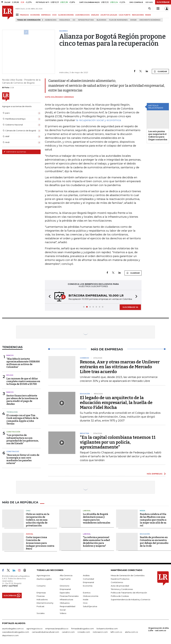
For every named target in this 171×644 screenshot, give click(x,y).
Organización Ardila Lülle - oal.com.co (158, 629)
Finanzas (41, 596)
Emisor (133, 20)
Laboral (87, 511)
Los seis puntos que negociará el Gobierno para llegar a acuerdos (158, 135)
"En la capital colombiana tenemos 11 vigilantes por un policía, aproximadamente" (118, 442)
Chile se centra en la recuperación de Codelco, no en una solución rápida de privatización (38, 520)
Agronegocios (43, 575)
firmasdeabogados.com (82, 629)
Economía (88, 586)
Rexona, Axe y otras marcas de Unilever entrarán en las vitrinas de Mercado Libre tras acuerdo (120, 367)
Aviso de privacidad (120, 586)
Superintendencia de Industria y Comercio (131, 599)
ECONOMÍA (35, 15)
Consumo (41, 586)
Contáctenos (117, 582)
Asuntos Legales (44, 579)
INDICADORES (138, 15)
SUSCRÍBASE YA (130, 307)
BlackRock (102, 20)
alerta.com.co (131, 632)
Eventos (87, 593)
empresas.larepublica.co (57, 629)
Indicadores (42, 599)
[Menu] (18, 15)
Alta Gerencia (66, 575)
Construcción (13, 432)
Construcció (13, 452)
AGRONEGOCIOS (82, 15)
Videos (63, 613)
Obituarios (65, 603)
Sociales (41, 613)
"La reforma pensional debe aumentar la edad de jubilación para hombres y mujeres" (96, 542)
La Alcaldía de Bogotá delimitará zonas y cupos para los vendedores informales (97, 518)
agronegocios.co (34, 629)
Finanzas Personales (69, 596)
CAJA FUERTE (125, 15)
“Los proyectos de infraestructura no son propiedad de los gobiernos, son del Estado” (23, 439)
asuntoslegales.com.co (13, 629)
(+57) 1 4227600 (10, 586)
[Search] (149, 9)
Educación (145, 534)
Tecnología (12, 412)
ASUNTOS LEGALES (109, 15)
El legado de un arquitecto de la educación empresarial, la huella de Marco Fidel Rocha (116, 403)
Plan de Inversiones (118, 20)
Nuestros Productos (120, 579)
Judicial (30, 534)
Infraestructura (86, 20)
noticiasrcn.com (100, 632)
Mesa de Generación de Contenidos (128, 575)
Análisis (86, 575)
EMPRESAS (46, 15)
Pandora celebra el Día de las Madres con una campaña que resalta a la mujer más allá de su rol (153, 520)
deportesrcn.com (10, 635)
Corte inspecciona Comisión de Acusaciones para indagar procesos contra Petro (40, 543)
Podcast (40, 606)
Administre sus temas (15, 152)
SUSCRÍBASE (163, 2)
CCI (74, 20)
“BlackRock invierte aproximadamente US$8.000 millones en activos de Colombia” (23, 363)
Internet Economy (45, 603)
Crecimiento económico (150, 20)
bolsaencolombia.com (107, 629)
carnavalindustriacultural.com (45, 632)
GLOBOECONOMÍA (66, 15)
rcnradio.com (84, 632)
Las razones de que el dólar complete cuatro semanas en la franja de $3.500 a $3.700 (23, 381)
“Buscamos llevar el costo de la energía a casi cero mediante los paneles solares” (23, 459)
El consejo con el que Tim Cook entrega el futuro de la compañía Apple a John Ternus (22, 420)
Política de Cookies (120, 596)
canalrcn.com (68, 632)
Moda (142, 511)
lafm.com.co (116, 632)
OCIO (54, 15)
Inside (86, 599)
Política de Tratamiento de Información (129, 593)
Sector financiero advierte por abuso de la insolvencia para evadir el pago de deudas (22, 400)
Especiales (65, 593)
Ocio (85, 603)
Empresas (41, 593)
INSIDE (148, 15)
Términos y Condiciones (122, 589)
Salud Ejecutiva (90, 606)
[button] (49, 297)
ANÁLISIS (95, 15)
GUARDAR (160, 71)
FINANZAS (24, 15)
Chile (28, 511)
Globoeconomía (91, 596)
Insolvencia (65, 20)
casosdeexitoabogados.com (16, 632)
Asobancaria (51, 20)
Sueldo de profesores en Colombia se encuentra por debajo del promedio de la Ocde (154, 542)
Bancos (10, 355)
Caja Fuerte (65, 579)
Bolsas (10, 375)
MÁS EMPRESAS (155, 474)
